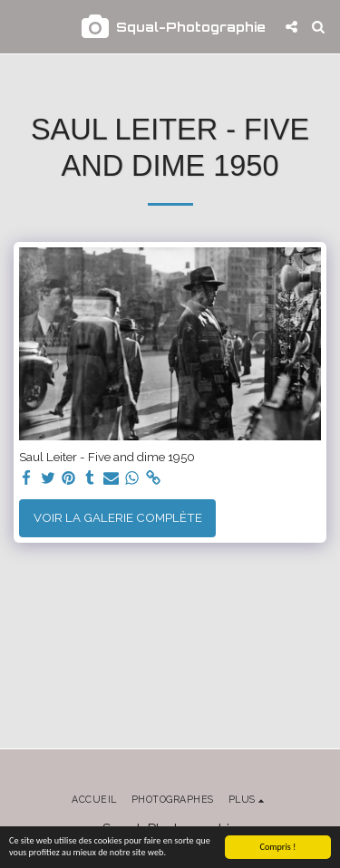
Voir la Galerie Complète (118, 517)
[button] (20, 26)
